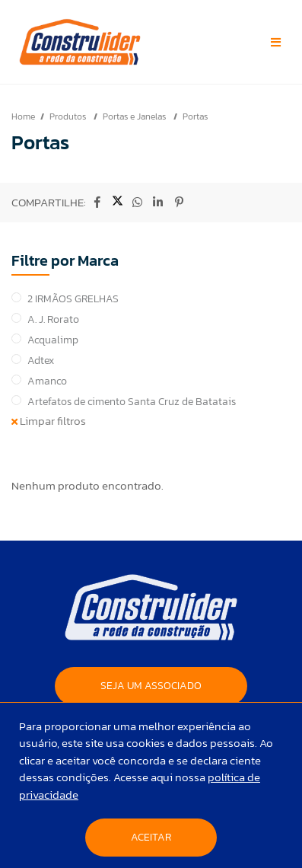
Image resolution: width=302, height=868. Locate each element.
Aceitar (151, 837)
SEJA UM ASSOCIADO (151, 686)
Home (23, 116)
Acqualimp (53, 340)
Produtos (69, 116)
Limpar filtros (49, 421)
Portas (195, 116)
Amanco (47, 381)
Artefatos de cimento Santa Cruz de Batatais (132, 402)
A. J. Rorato (53, 319)
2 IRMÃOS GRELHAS (73, 299)
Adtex (41, 361)
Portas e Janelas (135, 116)
